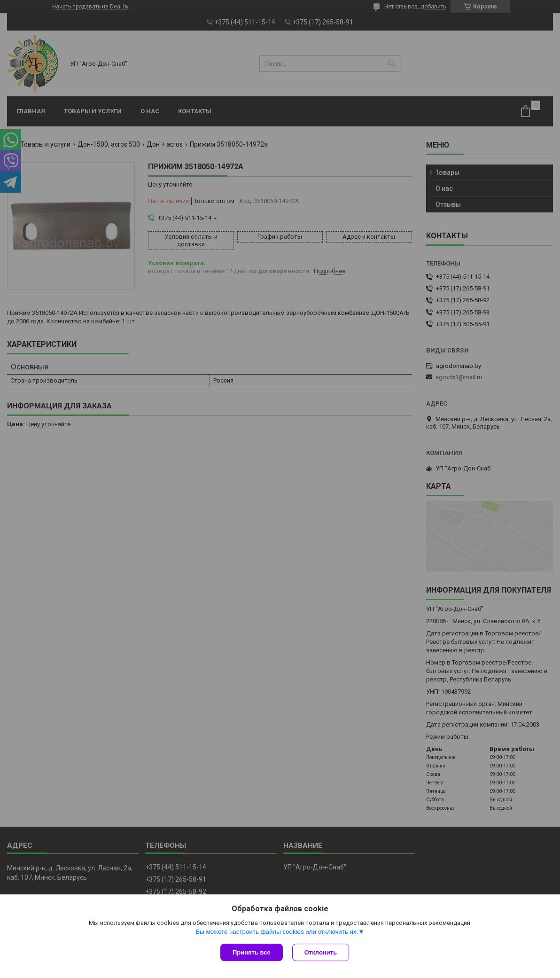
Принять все (252, 952)
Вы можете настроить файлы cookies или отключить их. (277, 932)
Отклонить (321, 952)
